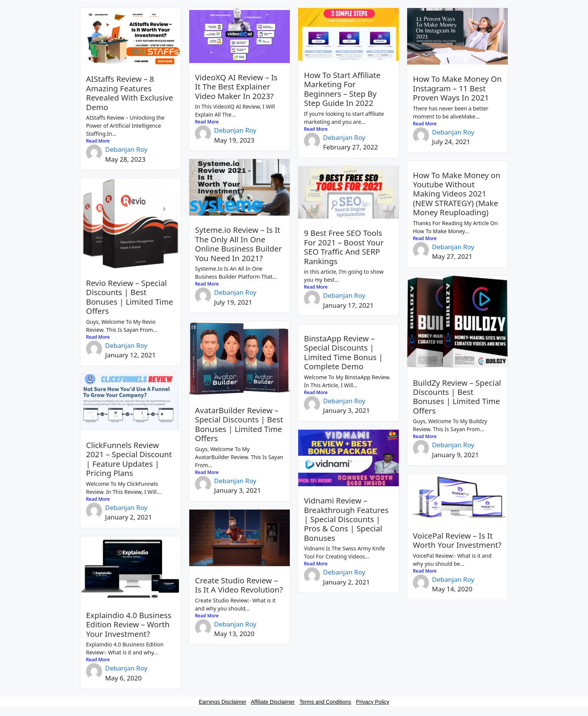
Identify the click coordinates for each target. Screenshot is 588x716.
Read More (98, 141)
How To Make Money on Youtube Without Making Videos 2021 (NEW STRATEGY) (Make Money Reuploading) (457, 194)
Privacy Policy (373, 702)
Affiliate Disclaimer (273, 702)
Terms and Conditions (325, 702)
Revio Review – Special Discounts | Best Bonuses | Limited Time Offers (130, 297)
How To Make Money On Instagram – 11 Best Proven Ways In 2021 (457, 88)
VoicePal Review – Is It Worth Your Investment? (457, 540)
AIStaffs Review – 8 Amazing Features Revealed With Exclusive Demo (129, 93)
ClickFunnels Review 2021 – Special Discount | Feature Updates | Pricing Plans (129, 459)
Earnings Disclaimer (223, 702)
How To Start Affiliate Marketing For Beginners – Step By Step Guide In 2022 (342, 89)
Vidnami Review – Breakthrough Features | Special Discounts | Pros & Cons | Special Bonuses (346, 519)
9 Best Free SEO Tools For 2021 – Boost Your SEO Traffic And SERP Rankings (344, 247)
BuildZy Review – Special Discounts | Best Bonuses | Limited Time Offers (457, 397)
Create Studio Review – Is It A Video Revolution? (239, 585)
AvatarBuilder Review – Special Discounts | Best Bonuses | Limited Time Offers (239, 424)
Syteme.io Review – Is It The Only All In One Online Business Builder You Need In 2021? (238, 244)
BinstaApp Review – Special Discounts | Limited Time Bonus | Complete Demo (344, 352)
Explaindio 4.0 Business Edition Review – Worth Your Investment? (129, 624)
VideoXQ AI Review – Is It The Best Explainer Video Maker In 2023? (236, 87)
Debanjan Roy (126, 149)
